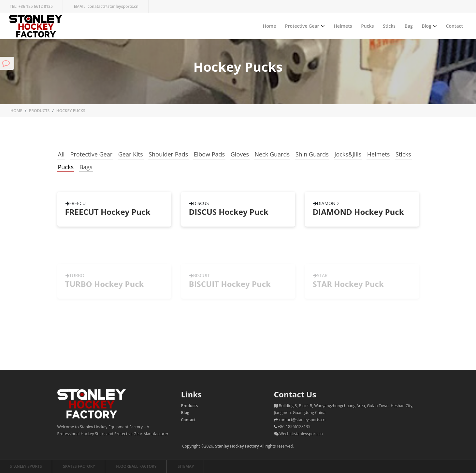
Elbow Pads (209, 154)
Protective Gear (302, 26)
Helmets (343, 26)
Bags (86, 167)
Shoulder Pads (168, 154)
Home (270, 26)
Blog (426, 26)
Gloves (240, 154)
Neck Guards (272, 154)
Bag (409, 26)
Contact (454, 26)
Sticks (389, 26)
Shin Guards (312, 154)
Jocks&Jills (348, 154)
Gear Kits (131, 154)
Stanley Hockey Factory (237, 446)
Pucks (367, 26)
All (61, 154)
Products (39, 111)
